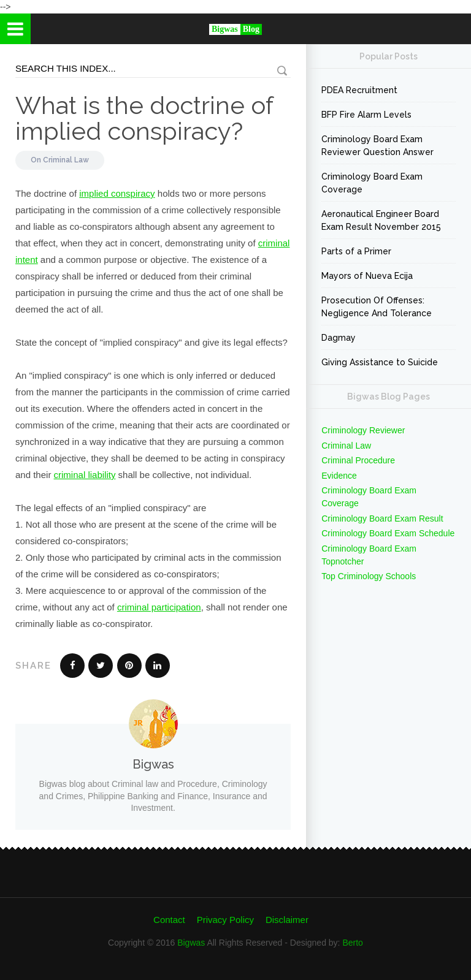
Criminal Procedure (358, 460)
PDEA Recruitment (359, 90)
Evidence (339, 476)
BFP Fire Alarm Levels (366, 115)
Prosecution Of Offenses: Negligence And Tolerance (377, 307)
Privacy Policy (225, 920)
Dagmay (339, 338)
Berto (352, 943)
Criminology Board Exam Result (382, 518)
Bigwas (191, 943)
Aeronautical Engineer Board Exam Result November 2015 (381, 220)
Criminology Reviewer (363, 430)
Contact (169, 920)
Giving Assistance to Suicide (380, 362)
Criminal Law (66, 160)
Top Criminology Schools (369, 576)
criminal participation (159, 607)
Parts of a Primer (356, 251)
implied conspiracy (117, 193)
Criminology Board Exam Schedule (388, 533)
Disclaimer (287, 920)
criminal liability (85, 475)
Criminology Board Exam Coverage (372, 183)
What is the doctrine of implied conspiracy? (144, 118)
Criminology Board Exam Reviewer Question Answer (377, 146)
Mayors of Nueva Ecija (367, 276)
